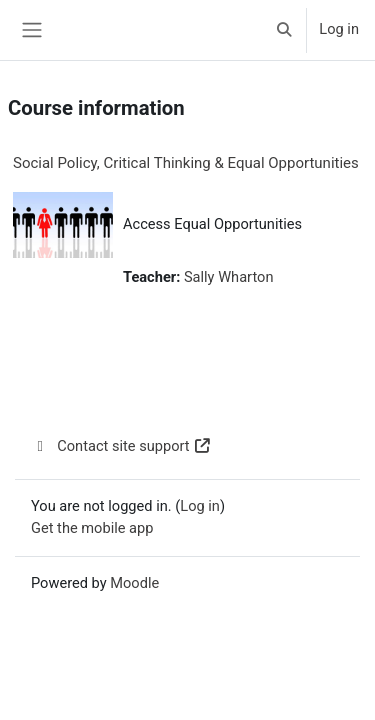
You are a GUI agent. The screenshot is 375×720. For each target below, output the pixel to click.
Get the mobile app (92, 528)
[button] (284, 30)
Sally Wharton (229, 277)
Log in (339, 29)
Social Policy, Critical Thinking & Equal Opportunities (186, 163)
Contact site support (121, 446)
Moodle (134, 583)
